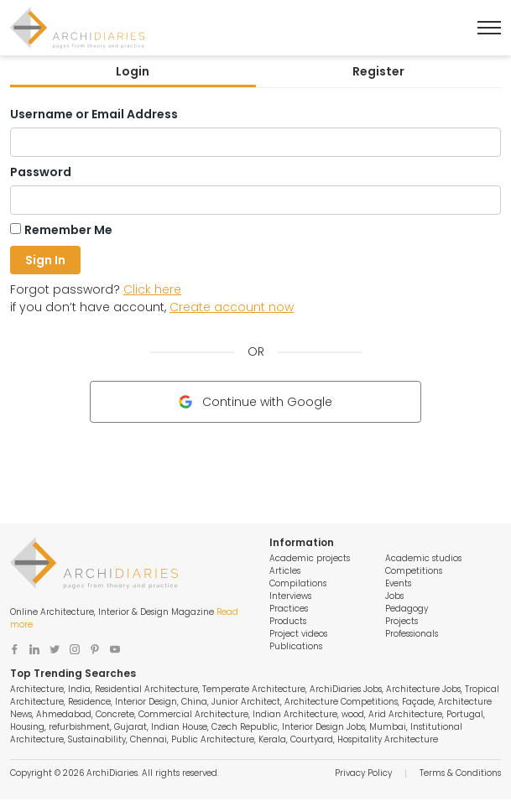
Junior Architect (246, 702)
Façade (418, 702)
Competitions (414, 571)
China (194, 702)
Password (41, 172)
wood (353, 714)
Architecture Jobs (423, 689)
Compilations (298, 583)
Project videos (298, 634)
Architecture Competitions (341, 702)
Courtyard (312, 739)
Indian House (179, 727)
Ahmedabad (64, 714)
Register (378, 71)
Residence (89, 702)
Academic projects (310, 558)
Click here (152, 289)
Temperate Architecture (254, 689)
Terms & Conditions (460, 773)
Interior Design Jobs (323, 727)
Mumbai (388, 727)
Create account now (232, 307)
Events (398, 583)
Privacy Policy (363, 773)
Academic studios (423, 558)
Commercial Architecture (193, 714)
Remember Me (68, 230)
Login (133, 71)
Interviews (290, 596)
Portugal (465, 714)
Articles (285, 571)
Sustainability (97, 739)
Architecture (37, 689)
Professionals (412, 634)
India (79, 689)
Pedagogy (407, 609)
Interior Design (146, 702)
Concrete (115, 714)
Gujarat (130, 727)
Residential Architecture (146, 689)
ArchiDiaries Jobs (346, 689)
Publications (296, 646)
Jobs (394, 596)
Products (288, 621)
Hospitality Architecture (388, 739)
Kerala (272, 739)
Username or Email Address (94, 114)
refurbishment (79, 727)
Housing (27, 727)
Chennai (149, 739)
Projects (401, 621)
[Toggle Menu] (489, 28)
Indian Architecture (295, 714)
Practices (289, 609)
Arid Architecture (405, 714)
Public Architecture (213, 739)
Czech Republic (245, 727)
